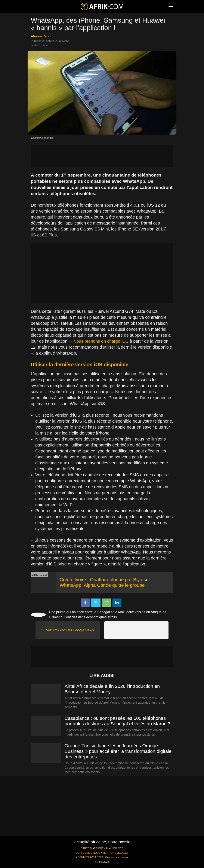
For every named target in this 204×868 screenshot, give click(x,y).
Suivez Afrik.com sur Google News (67, 630)
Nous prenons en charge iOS (101, 341)
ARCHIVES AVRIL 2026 (89, 857)
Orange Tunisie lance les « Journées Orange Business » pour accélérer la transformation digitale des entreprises (118, 751)
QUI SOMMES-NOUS (88, 853)
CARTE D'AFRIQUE (92, 848)
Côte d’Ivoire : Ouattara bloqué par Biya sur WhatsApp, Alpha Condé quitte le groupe (105, 582)
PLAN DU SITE (115, 848)
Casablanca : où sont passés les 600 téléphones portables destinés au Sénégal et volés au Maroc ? (117, 721)
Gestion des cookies (117, 857)
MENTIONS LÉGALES (115, 853)
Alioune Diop (41, 36)
